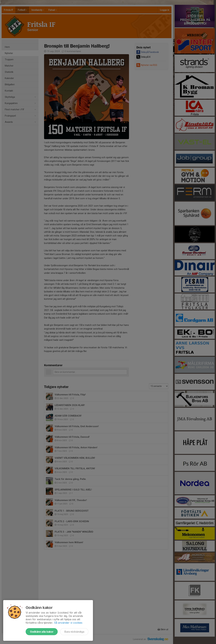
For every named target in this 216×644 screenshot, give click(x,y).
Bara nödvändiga (74, 632)
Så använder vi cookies (68, 623)
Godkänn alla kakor (42, 632)
